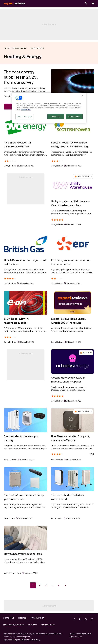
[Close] (83, 96)
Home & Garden (20, 48)
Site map (22, 618)
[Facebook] (74, 619)
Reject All (56, 116)
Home (7, 48)
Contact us (9, 618)
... (52, 585)
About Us (32, 625)
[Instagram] (92, 619)
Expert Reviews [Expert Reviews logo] (12, 3)
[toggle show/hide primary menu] (93, 3)
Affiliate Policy (48, 625)
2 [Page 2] (39, 585)
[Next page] (65, 585)
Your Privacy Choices (13, 625)
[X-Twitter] (86, 619)
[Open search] (86, 3)
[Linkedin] (80, 619)
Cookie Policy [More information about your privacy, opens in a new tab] (26, 110)
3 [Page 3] (46, 585)
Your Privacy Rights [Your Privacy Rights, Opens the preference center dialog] (24, 116)
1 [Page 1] (33, 585)
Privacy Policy (38, 618)
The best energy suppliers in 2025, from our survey (21, 77)
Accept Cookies (74, 116)
